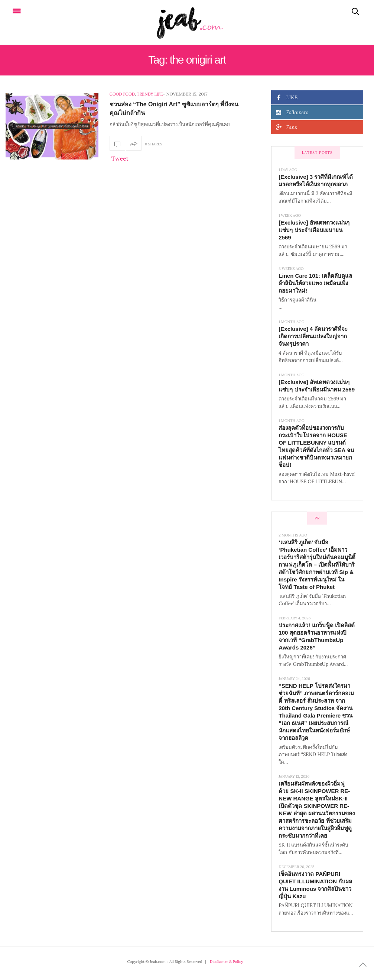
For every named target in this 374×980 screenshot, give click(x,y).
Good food (122, 94)
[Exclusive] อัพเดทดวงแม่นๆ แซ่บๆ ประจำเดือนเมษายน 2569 (314, 230)
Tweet (120, 158)
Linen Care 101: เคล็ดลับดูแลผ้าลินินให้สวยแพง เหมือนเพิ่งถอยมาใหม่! (315, 283)
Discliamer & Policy (227, 962)
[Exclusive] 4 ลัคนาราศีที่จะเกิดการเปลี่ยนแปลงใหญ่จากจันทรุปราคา (313, 336)
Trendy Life (150, 94)
